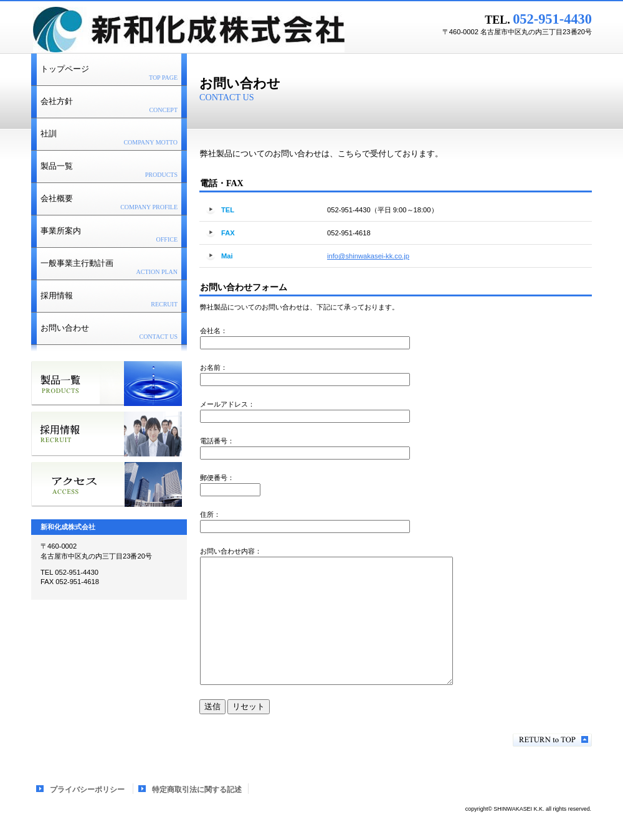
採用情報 (107, 434)
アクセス (107, 484)
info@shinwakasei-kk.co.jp (368, 256)
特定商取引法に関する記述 (197, 790)
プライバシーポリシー (87, 790)
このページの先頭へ (552, 740)
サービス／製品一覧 (107, 384)
